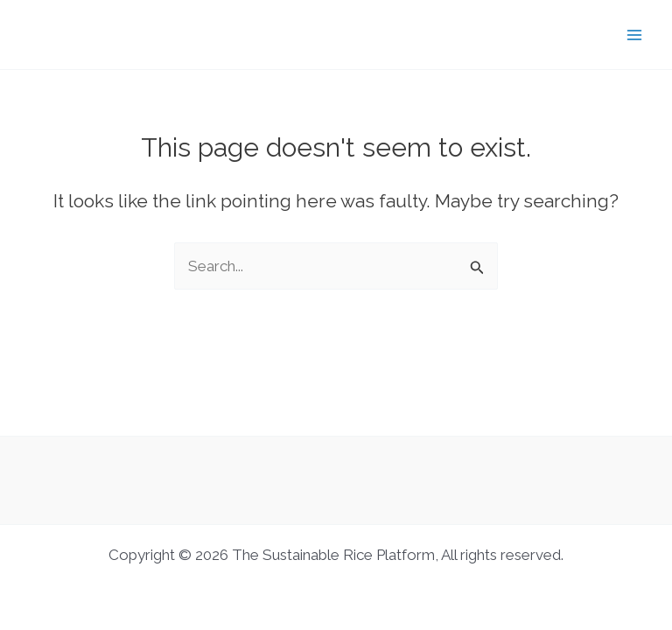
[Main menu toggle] (635, 35)
